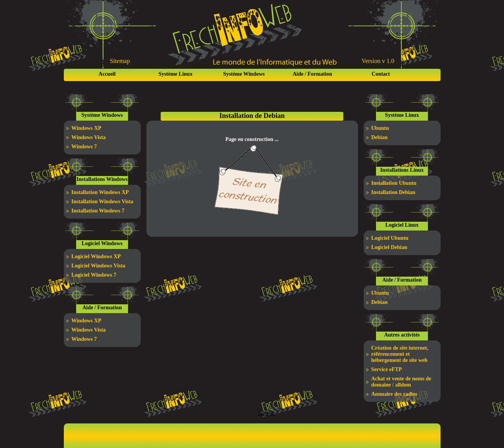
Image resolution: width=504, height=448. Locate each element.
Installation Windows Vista (102, 202)
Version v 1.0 (378, 61)
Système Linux (175, 74)
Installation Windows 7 (98, 211)
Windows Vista (89, 137)
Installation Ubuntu (394, 183)
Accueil (107, 74)
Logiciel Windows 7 (94, 275)
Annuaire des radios (394, 394)
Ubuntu (380, 128)
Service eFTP (387, 369)
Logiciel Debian (389, 247)
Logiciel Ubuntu (390, 238)
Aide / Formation (312, 74)
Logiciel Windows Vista (98, 266)
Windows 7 (84, 147)
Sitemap (120, 61)
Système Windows (244, 74)
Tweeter (266, 413)
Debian (380, 137)
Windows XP (86, 128)
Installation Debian (393, 192)
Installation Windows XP (100, 192)
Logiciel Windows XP (96, 256)
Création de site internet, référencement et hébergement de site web (400, 354)
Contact (381, 74)
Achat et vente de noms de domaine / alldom (401, 382)
